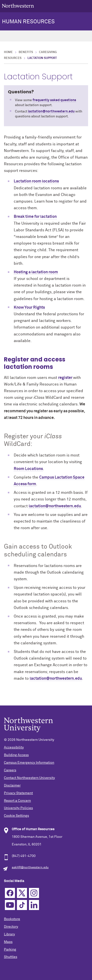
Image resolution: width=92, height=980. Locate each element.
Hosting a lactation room (36, 272)
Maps (8, 942)
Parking (10, 950)
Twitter (22, 893)
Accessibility (14, 747)
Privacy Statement (18, 793)
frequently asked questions (54, 100)
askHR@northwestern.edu (30, 868)
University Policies (18, 808)
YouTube (10, 905)
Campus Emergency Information (29, 763)
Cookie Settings (16, 816)
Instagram (34, 893)
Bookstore (12, 919)
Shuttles (11, 957)
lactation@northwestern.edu (51, 111)
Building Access (16, 755)
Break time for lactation (35, 217)
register (66, 378)
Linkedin (34, 905)
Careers (10, 770)
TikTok (22, 905)
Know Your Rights (29, 307)
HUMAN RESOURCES (28, 22)
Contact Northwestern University (29, 778)
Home (8, 52)
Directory (11, 927)
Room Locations (28, 469)
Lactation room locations (36, 181)
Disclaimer (12, 786)
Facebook (10, 893)
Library (9, 934)
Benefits (26, 52)
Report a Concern (17, 801)
